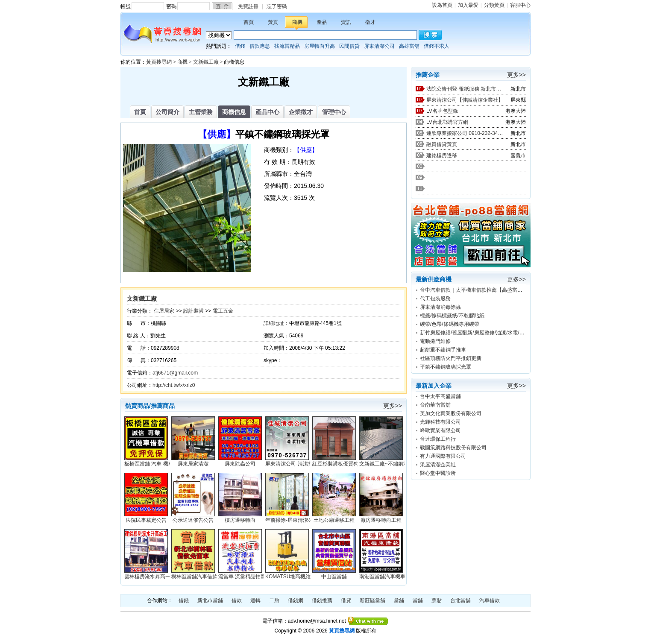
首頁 (249, 22)
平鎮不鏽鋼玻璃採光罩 (446, 367)
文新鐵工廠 (206, 62)
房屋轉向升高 (320, 46)
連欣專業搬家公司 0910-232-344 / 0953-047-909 (465, 133)
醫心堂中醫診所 (438, 473)
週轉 (255, 600)
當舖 (399, 600)
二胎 (274, 600)
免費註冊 (248, 6)
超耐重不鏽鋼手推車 (443, 350)
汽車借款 (490, 600)
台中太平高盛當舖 (440, 396)
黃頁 (273, 22)
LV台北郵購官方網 (447, 122)
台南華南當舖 (435, 405)
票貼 (437, 600)
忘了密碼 (277, 6)
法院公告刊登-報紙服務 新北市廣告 (465, 89)
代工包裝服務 (435, 299)
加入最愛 (468, 5)
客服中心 (520, 5)
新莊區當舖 (372, 600)
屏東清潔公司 (379, 46)
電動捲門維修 (435, 341)
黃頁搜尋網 (159, 62)
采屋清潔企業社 (438, 465)
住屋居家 (164, 311)
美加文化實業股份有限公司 (451, 413)
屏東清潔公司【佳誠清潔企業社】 (465, 100)
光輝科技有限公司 (440, 422)
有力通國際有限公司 (443, 456)
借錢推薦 (322, 600)
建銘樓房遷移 (442, 155)
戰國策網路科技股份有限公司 (453, 448)
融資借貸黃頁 (442, 144)
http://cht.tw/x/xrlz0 (174, 385)
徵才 (370, 22)
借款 (237, 600)
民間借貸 (349, 46)
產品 (322, 22)
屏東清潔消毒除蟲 (440, 307)
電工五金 (223, 311)
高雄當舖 (409, 46)
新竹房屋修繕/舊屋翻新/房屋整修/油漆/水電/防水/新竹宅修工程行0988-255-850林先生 (517, 333)
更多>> (393, 406)
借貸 (346, 600)
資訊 (346, 22)
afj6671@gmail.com (175, 373)
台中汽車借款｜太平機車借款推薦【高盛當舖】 (474, 290)
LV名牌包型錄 (442, 111)
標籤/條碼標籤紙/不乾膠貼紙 (452, 316)
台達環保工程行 (438, 439)
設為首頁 (442, 5)
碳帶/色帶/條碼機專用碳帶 (450, 324)
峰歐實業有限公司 (440, 430)
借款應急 (260, 46)
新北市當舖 (210, 600)
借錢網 (296, 600)
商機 (297, 22)
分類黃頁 (494, 5)
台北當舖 (460, 600)
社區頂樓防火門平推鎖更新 (451, 358)
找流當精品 (287, 46)
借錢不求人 (437, 46)
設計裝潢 (194, 311)
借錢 (240, 46)
